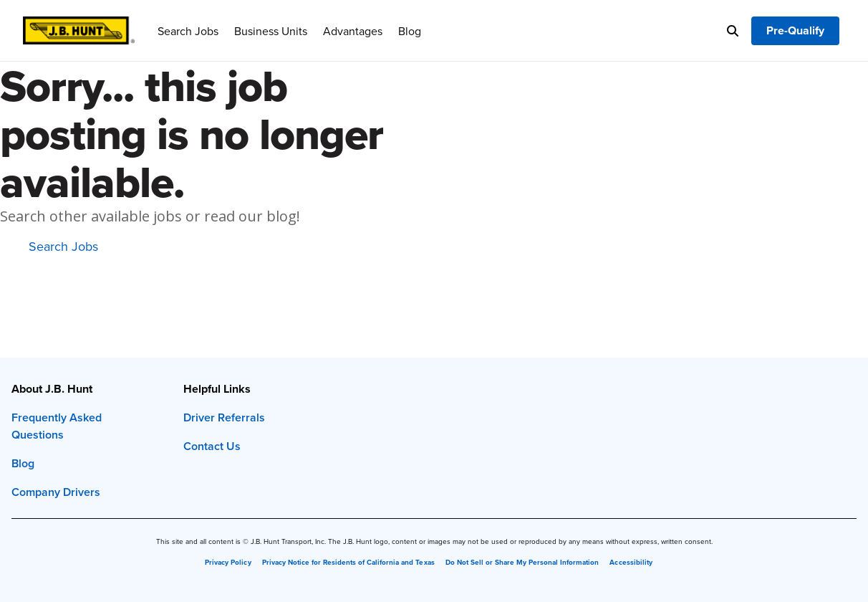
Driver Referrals (224, 417)
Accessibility (631, 563)
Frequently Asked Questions (57, 426)
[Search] (733, 31)
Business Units (271, 31)
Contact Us (212, 446)
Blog (410, 31)
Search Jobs (188, 31)
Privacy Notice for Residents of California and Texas (348, 563)
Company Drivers (56, 492)
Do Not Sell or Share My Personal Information (522, 563)
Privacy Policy (228, 563)
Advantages (353, 31)
